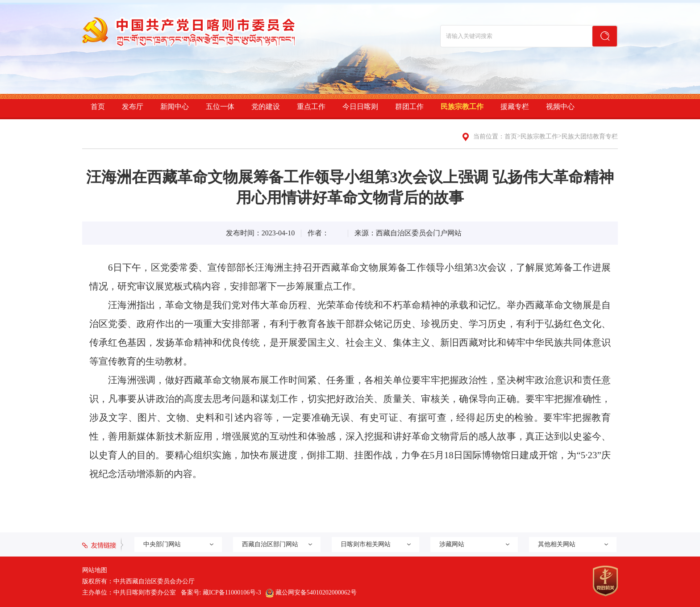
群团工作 (409, 107)
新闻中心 (175, 107)
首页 (98, 107)
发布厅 (133, 107)
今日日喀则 (360, 107)
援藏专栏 (515, 107)
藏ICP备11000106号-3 (232, 592)
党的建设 (266, 107)
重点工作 (311, 107)
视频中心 (560, 107)
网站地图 (95, 570)
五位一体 (220, 107)
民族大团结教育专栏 (590, 136)
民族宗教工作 (462, 107)
